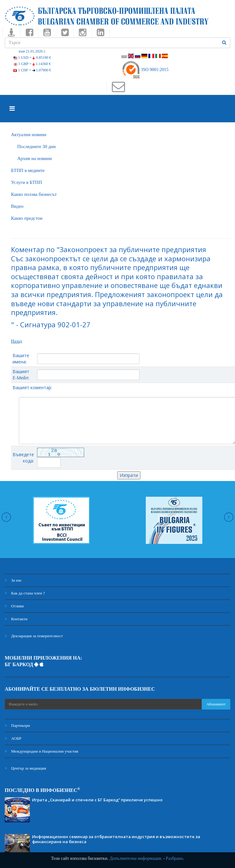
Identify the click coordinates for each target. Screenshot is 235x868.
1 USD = (32, 58)
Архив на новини (35, 158)
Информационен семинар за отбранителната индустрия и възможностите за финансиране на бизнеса (116, 839)
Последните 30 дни (36, 147)
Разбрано (174, 858)
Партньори (17, 725)
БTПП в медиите (28, 170)
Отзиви (14, 606)
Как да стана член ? (25, 593)
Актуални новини (29, 135)
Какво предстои (27, 218)
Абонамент (216, 704)
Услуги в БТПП (26, 182)
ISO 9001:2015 (145, 70)
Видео (17, 206)
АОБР (13, 738)
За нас (13, 580)
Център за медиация (25, 768)
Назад (16, 341)
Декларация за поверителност (34, 636)
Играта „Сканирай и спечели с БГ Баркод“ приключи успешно (97, 800)
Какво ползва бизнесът (34, 194)
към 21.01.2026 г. (32, 51)
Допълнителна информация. (136, 858)
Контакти (16, 619)
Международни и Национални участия (41, 751)
